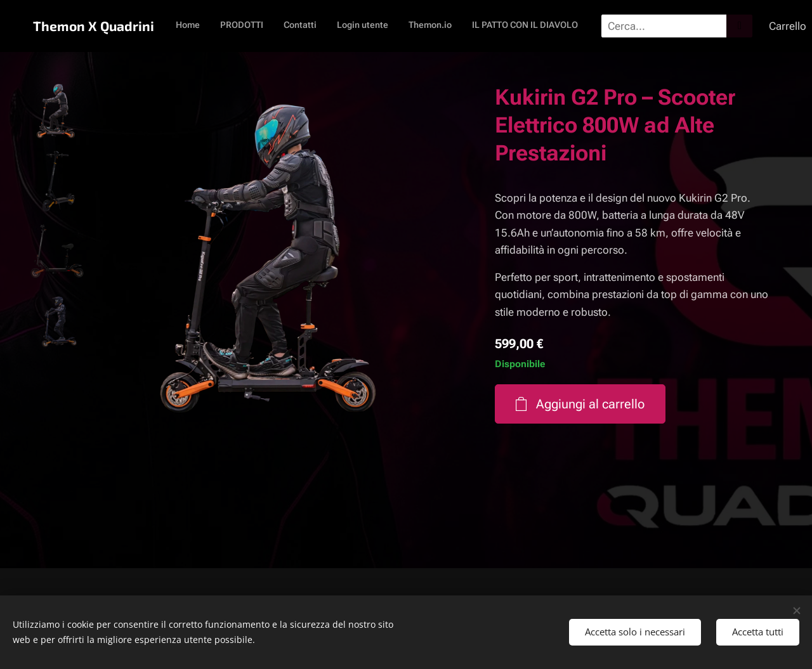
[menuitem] (435, 26)
